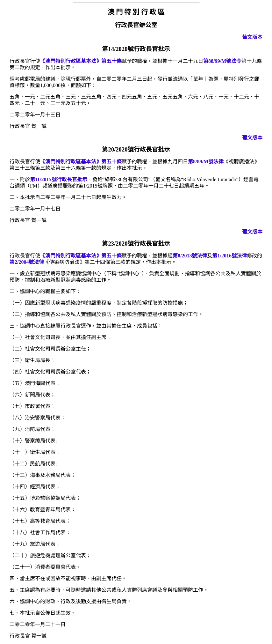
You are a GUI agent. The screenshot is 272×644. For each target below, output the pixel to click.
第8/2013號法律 (190, 256)
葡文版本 (252, 37)
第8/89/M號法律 (206, 162)
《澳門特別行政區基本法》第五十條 (81, 61)
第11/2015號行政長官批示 (59, 179)
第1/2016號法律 (229, 256)
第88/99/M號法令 (222, 61)
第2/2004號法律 (27, 262)
